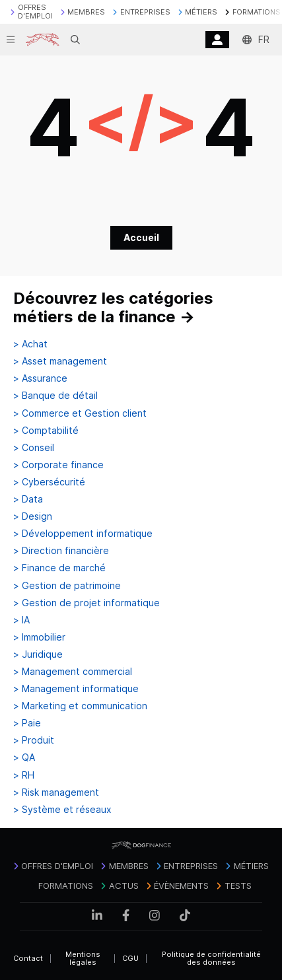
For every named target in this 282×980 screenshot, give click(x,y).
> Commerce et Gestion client (80, 413)
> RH (24, 775)
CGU (130, 958)
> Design (33, 516)
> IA (21, 620)
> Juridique (38, 654)
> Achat (30, 344)
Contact (28, 958)
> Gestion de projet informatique (87, 603)
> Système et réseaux (62, 810)
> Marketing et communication (80, 706)
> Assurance (40, 378)
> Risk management (56, 792)
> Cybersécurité (49, 482)
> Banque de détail (55, 396)
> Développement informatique (83, 534)
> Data (28, 499)
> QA (24, 757)
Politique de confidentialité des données (211, 959)
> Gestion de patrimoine (67, 586)
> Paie (27, 723)
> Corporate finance (58, 465)
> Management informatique (76, 689)
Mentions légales (83, 959)
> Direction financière (61, 551)
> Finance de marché (59, 568)
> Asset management (60, 361)
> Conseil (34, 448)
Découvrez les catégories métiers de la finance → (113, 307)
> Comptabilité (46, 431)
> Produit (34, 740)
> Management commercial (73, 672)
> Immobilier (39, 637)
